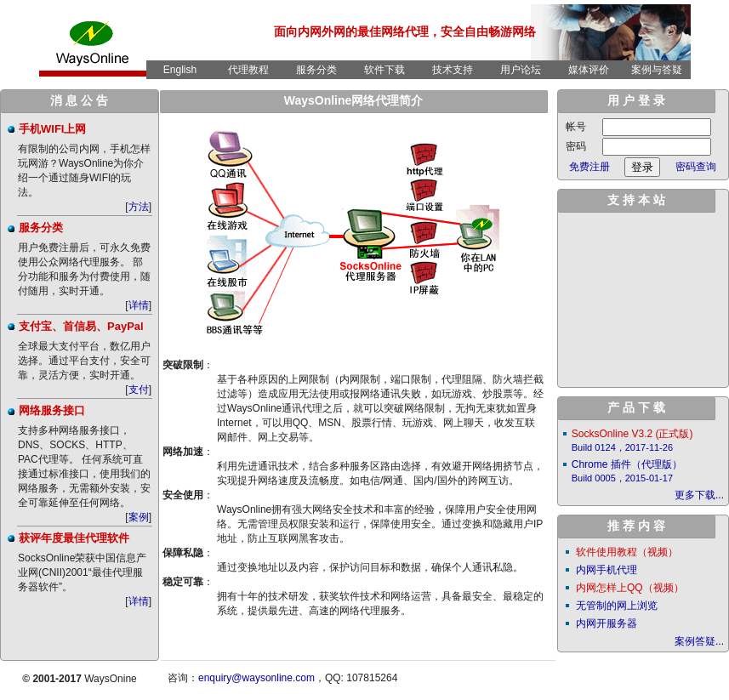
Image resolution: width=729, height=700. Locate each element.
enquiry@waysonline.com (256, 678)
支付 (139, 390)
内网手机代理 (607, 570)
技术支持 (453, 70)
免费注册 (589, 167)
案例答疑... (699, 641)
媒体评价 (589, 70)
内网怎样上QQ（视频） (630, 588)
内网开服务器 (607, 623)
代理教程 (248, 70)
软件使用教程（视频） (627, 552)
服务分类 (316, 70)
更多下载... (699, 495)
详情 (139, 305)
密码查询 (696, 167)
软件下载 (384, 70)
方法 (139, 207)
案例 (139, 517)
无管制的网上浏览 (617, 606)
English (180, 70)
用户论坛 (521, 70)
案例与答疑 (657, 70)
